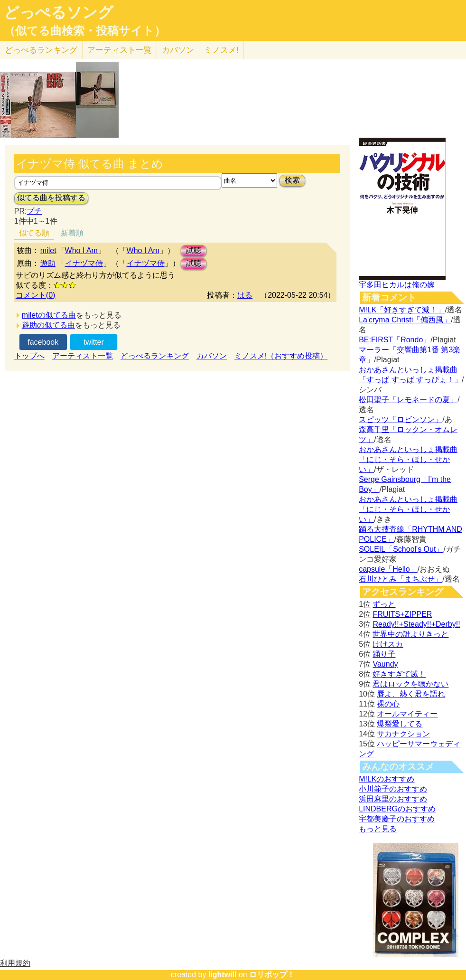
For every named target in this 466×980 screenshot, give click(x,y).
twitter (94, 342)
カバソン (178, 50)
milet (48, 250)
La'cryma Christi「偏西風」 (405, 320)
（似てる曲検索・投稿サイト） (85, 31)
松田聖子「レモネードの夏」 (408, 400)
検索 (292, 180)
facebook (43, 342)
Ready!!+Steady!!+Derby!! (416, 624)
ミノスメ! (221, 50)
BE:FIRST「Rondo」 (395, 340)
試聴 (194, 250)
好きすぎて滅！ (399, 674)
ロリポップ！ (272, 975)
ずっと (384, 604)
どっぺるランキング (155, 356)
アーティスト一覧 (83, 356)
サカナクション (403, 734)
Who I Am (81, 250)
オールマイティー (407, 714)
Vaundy (385, 664)
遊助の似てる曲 (48, 325)
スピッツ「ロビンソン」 (401, 419)
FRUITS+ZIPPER (402, 614)
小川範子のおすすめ (393, 789)
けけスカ (388, 644)
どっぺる (41, 50)
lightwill (223, 975)
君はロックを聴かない (410, 684)
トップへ (29, 356)
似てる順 (34, 233)
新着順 (72, 233)
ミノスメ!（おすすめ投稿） (281, 356)
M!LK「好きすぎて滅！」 (402, 310)
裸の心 (388, 704)
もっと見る (378, 829)
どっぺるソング (59, 12)
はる (245, 295)
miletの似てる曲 (49, 315)
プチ (34, 211)
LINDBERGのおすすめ (397, 809)
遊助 (48, 263)
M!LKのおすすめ (387, 779)
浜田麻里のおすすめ (393, 799)
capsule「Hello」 (388, 569)
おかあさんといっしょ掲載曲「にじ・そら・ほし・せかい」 (408, 459)
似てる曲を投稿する (51, 198)
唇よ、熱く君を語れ (411, 694)
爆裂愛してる (400, 724)
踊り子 (384, 654)
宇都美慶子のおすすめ (397, 819)
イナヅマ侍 (84, 263)
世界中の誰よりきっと (410, 634)
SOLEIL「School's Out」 (401, 549)
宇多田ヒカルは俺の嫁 (397, 285)
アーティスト (120, 50)
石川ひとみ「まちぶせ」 (401, 579)
